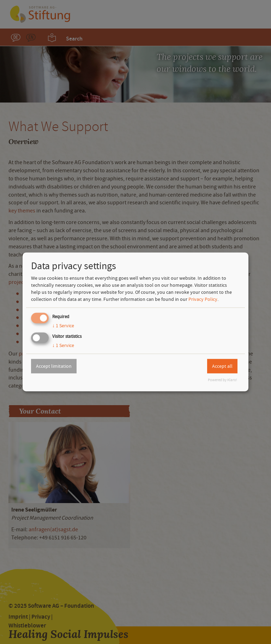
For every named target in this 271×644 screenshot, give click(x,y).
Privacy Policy (203, 299)
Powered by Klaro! (222, 380)
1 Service (63, 326)
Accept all (222, 366)
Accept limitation (54, 366)
